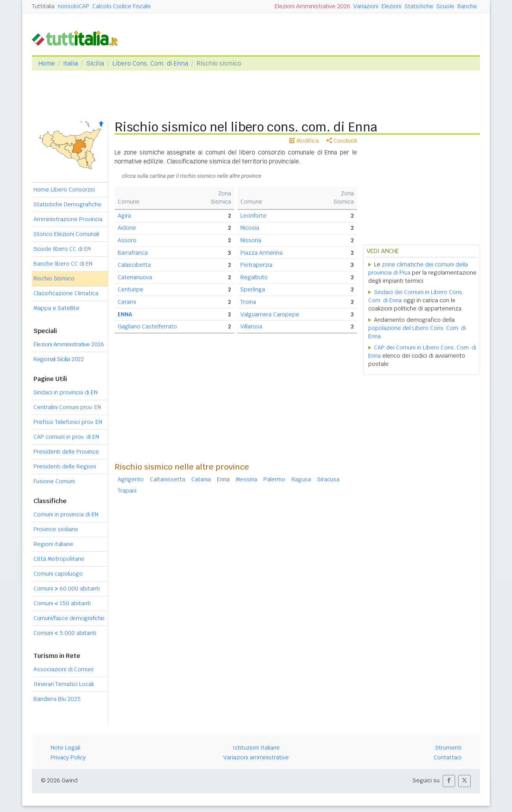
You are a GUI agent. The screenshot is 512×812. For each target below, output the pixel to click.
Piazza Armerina (261, 253)
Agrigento (131, 479)
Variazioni (366, 6)
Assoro (127, 240)
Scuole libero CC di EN (62, 249)
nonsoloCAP (73, 6)
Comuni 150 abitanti (62, 603)
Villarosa (251, 326)
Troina (248, 302)
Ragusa (301, 479)
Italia (71, 63)
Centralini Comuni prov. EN (67, 407)
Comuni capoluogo (58, 574)
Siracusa (328, 479)
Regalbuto (254, 277)
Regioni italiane (53, 544)
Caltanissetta (168, 479)
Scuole (445, 6)
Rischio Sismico (54, 278)
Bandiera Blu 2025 (57, 699)
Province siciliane (56, 529)
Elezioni (391, 6)
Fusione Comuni (54, 481)
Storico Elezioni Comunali (66, 234)
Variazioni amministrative (256, 757)
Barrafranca (133, 253)
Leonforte (253, 216)
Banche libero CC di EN (63, 264)
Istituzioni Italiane (256, 748)
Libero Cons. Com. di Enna (150, 63)
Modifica (304, 141)
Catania (201, 479)
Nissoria (251, 240)
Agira (124, 216)
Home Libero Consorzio (64, 190)
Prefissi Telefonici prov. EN (68, 422)
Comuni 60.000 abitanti (67, 589)
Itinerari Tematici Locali (64, 684)
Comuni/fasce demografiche (69, 618)
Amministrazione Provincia (68, 219)
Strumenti (448, 748)
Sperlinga (253, 289)
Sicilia (95, 63)
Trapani (127, 491)
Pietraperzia (256, 265)
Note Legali (65, 748)
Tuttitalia (43, 6)
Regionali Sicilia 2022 (58, 359)
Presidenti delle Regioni (65, 466)
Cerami (127, 302)
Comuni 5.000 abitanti (65, 633)
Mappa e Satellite (56, 308)
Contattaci (448, 757)
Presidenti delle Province (66, 452)
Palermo (274, 479)
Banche (467, 6)
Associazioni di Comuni (64, 669)
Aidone (127, 228)
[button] (449, 781)
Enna (223, 479)
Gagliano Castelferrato (147, 326)
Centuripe (131, 289)
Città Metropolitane (59, 559)
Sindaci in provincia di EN (65, 392)
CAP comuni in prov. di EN (66, 437)
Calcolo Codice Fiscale (122, 6)
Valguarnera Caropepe (270, 314)
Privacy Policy (68, 757)
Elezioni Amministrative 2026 (312, 6)
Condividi (342, 141)
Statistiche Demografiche (67, 204)
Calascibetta (134, 265)
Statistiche (419, 6)
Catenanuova (135, 277)
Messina (246, 479)
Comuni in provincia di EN (66, 514)
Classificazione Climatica (66, 293)
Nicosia (250, 228)
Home (47, 63)
